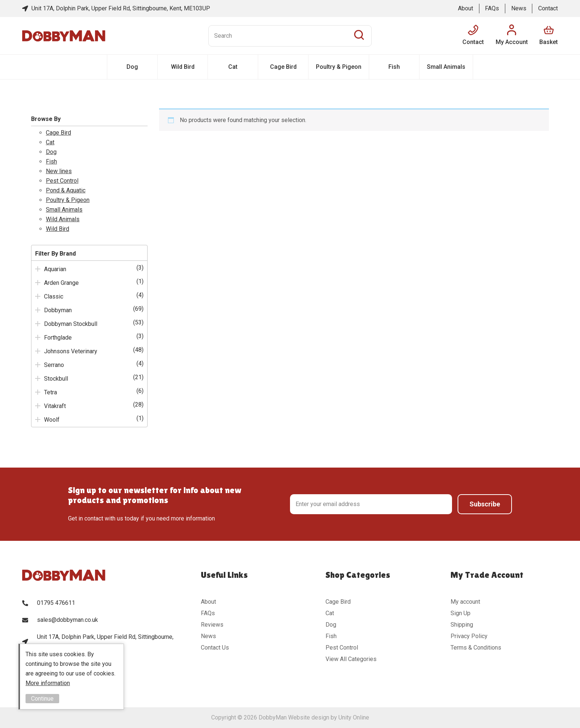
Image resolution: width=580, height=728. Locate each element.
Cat (233, 67)
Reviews (212, 625)
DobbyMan (64, 36)
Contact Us (215, 648)
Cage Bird (283, 67)
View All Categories (351, 659)
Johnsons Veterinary (71, 351)
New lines (59, 171)
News (519, 8)
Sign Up (461, 613)
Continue (42, 699)
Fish (394, 67)
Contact (548, 8)
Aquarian (55, 269)
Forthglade (58, 338)
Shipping (462, 625)
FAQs (492, 8)
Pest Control (62, 181)
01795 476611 (56, 603)
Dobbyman (58, 310)
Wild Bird (183, 67)
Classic (54, 296)
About (466, 8)
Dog (132, 67)
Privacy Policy (469, 636)
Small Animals (446, 67)
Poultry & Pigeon (339, 67)
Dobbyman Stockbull (71, 324)
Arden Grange (61, 283)
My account (465, 602)
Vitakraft (55, 406)
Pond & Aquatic (66, 190)
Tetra (50, 392)
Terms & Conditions (476, 648)
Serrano (54, 365)
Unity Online (354, 717)
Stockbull (56, 379)
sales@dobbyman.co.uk (68, 620)
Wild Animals (63, 219)
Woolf (52, 420)
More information (48, 683)
